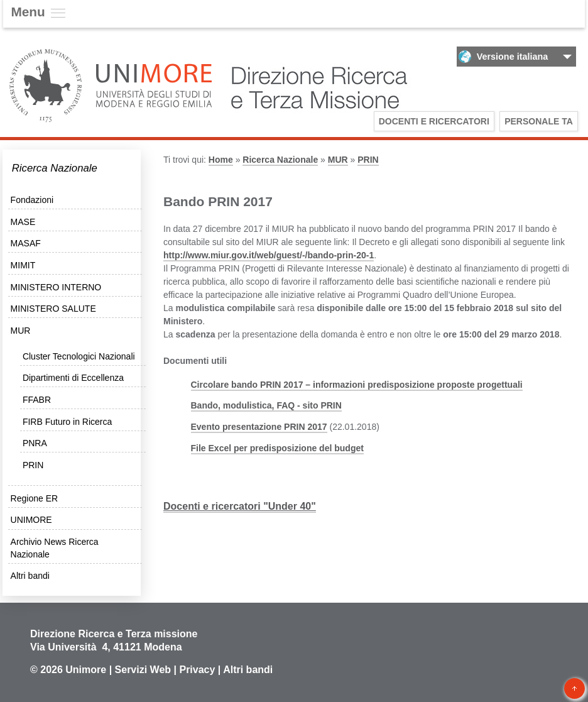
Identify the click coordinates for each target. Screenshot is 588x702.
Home (221, 160)
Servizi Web (143, 670)
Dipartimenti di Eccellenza (73, 378)
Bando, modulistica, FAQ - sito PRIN (266, 405)
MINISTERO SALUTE (53, 309)
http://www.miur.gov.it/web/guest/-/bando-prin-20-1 (269, 255)
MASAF (26, 243)
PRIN (33, 465)
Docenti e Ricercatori (434, 121)
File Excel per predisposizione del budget (277, 448)
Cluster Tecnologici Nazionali (79, 356)
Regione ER (35, 498)
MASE (23, 222)
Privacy (197, 670)
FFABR (37, 400)
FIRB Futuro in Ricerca (67, 422)
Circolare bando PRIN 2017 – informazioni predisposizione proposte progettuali (357, 385)
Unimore (86, 670)
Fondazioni (32, 200)
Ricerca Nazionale (55, 168)
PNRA (35, 443)
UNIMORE (31, 520)
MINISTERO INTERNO (56, 287)
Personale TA (539, 121)
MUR (21, 331)
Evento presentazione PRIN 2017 (259, 427)
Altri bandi (30, 576)
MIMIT (23, 265)
